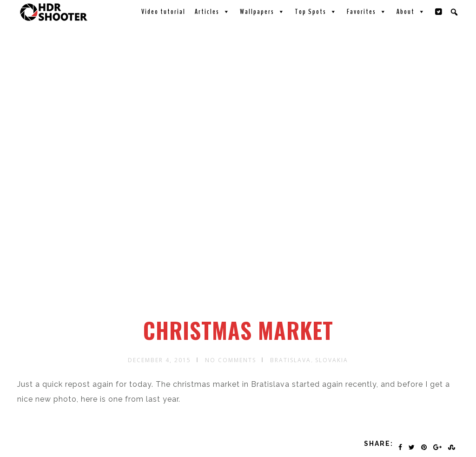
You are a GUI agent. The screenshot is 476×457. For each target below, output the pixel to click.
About (411, 12)
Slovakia (332, 360)
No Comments (231, 360)
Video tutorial (163, 12)
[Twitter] (439, 12)
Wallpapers (263, 12)
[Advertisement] (239, 248)
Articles (213, 12)
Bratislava (291, 360)
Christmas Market (238, 330)
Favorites (367, 12)
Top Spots (316, 12)
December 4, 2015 (159, 360)
